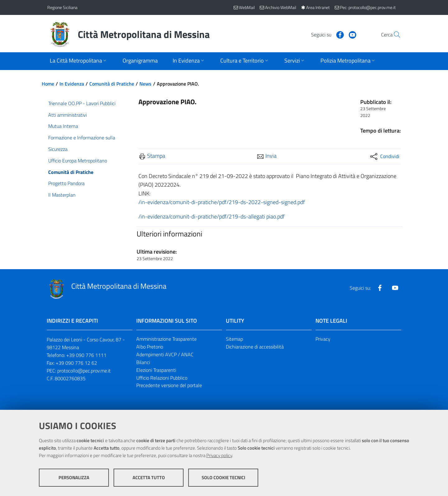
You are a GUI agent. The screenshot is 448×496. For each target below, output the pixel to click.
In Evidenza (72, 84)
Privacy (323, 339)
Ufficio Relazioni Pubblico (162, 378)
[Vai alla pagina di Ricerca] (393, 35)
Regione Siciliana (62, 7)
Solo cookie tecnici (223, 477)
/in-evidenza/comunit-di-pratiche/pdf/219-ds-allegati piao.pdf (212, 216)
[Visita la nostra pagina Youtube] (338, 34)
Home (48, 84)
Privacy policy (219, 455)
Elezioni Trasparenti (156, 370)
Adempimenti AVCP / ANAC (165, 354)
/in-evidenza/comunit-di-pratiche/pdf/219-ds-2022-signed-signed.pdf (222, 202)
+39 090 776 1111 (86, 355)
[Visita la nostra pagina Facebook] (326, 34)
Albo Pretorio (150, 347)
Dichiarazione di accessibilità (255, 347)
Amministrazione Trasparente (166, 339)
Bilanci (143, 362)
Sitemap (234, 339)
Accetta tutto (149, 477)
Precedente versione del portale (169, 385)
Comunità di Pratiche (112, 84)
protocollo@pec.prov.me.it (84, 371)
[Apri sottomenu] (79, 61)
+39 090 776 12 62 (76, 363)
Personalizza (74, 477)
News (145, 84)
